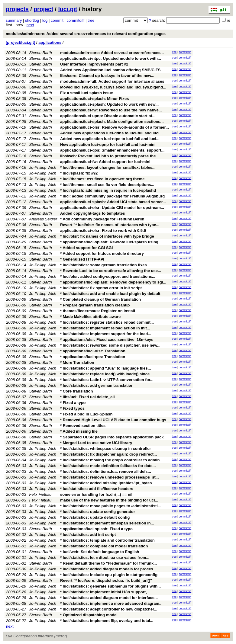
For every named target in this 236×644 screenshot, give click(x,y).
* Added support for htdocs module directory (102, 253)
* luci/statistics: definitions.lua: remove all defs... (106, 471)
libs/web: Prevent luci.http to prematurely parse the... (110, 156)
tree (91, 20)
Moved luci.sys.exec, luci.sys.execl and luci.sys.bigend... (113, 87)
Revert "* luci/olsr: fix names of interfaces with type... (110, 225)
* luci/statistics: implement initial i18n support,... (105, 592)
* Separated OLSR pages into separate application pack (112, 437)
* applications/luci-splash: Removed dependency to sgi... (113, 282)
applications (50, 42)
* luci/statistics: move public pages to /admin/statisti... (111, 506)
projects (17, 9)
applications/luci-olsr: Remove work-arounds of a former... (115, 127)
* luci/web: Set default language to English (100, 552)
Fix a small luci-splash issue (87, 93)
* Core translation (76, 391)
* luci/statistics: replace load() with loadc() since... (107, 374)
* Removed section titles (83, 426)
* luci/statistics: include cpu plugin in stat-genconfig (109, 575)
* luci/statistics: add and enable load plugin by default (110, 294)
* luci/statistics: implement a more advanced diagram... (111, 603)
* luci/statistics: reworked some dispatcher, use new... (110, 345)
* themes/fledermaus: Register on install (98, 311)
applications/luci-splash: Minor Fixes (95, 99)
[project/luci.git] (21, 42)
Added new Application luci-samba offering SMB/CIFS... (112, 70)
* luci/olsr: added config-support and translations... (108, 276)
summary (14, 20)
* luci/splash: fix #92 (79, 173)
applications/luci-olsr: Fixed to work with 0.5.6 (103, 231)
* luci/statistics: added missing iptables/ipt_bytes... (108, 483)
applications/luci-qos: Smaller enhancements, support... (112, 150)
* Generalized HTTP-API (82, 259)
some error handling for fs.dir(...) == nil (96, 494)
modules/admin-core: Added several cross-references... (112, 53)
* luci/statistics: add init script (88, 535)
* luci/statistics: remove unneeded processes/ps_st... (110, 477)
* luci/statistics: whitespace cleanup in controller (106, 449)
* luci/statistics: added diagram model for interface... (109, 598)
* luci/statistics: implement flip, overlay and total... (107, 621)
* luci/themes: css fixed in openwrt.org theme (102, 179)
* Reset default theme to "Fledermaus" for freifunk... (108, 563)
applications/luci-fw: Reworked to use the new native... (111, 110)
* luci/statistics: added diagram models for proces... (108, 569)
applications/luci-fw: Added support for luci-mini (105, 162)
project (43, 9)
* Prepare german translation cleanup (95, 305)
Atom (216, 636)
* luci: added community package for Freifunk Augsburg (112, 196)
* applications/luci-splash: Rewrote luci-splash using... (111, 242)
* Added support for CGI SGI (86, 248)
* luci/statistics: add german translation (97, 385)
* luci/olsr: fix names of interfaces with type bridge (107, 236)
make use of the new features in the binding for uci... (109, 500)
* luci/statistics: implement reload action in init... (105, 328)
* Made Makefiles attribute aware (90, 317)
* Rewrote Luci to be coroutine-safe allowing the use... (111, 271)
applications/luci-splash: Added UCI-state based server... (113, 202)
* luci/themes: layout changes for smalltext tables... (108, 167)
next (30, 25)
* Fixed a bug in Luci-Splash (86, 414)
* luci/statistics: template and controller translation (107, 540)
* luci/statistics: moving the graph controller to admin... (112, 460)
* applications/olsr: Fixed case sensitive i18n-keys (107, 340)
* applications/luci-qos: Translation (93, 357)
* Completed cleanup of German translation (100, 299)
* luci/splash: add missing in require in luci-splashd (108, 190)
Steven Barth (41, 53)
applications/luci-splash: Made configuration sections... (112, 122)
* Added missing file (79, 431)
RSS (226, 636)
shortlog (32, 20)
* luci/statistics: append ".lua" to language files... (106, 368)
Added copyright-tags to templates (93, 213)
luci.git (68, 9)
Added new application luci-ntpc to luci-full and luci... (110, 139)
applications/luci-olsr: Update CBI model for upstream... (112, 208)
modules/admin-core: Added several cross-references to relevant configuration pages (86, 34)
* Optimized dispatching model (89, 615)
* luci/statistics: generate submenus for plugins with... (110, 586)
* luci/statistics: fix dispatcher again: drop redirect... (108, 454)
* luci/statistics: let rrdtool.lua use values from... (105, 557)
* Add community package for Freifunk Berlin (102, 219)
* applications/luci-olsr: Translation (93, 351)
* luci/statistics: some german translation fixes (103, 265)
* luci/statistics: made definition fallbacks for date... (108, 466)
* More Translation (77, 362)
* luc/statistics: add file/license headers (97, 489)
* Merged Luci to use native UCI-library (96, 443)
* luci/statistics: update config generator (98, 512)
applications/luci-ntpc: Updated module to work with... (111, 58)
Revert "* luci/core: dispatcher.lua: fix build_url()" (106, 580)
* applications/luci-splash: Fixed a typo (96, 529)
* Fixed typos (72, 408)
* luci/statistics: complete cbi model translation (104, 546)
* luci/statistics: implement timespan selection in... (107, 523)
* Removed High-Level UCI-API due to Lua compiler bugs (113, 420)
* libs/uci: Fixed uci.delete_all (87, 397)
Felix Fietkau (40, 494)
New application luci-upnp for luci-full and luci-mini (108, 144)
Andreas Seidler (43, 219)
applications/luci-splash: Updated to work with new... (109, 104)
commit (57, 20)
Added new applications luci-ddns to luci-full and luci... (111, 133)
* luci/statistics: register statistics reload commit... (107, 322)
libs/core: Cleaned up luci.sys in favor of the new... (107, 76)
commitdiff (75, 20)
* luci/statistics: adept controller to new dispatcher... (109, 609)
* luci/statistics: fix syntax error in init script (101, 288)
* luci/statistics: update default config (95, 517)
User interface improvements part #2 (94, 64)
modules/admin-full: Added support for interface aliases (112, 81)
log (45, 20)
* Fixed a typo (73, 403)
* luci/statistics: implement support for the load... (106, 334)
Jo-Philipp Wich (43, 167)
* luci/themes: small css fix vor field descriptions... (107, 185)
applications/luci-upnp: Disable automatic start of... (108, 116)
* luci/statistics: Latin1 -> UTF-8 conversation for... (107, 380)
